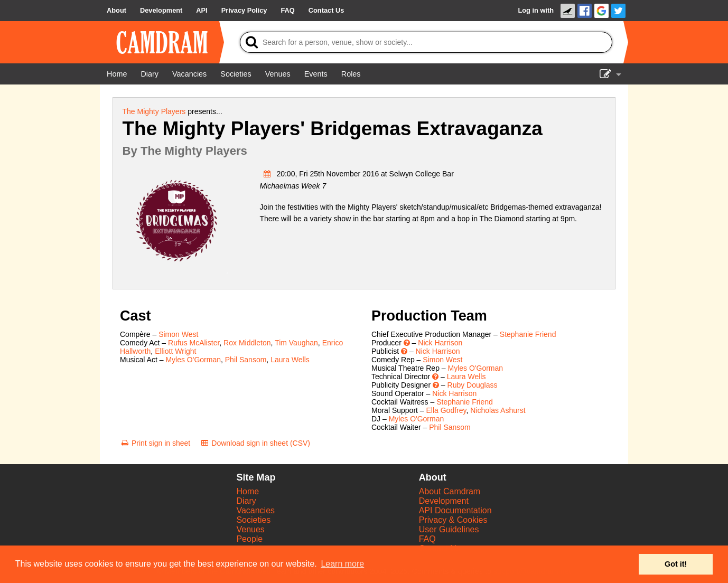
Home (248, 491)
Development (444, 501)
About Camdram (450, 491)
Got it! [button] (676, 564)
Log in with (536, 10)
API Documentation (455, 510)
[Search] (426, 42)
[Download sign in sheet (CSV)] (255, 443)
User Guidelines (449, 529)
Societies (253, 520)
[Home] (117, 74)
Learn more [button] (342, 564)
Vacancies (255, 510)
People (249, 539)
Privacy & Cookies (453, 520)
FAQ (427, 539)
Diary (246, 501)
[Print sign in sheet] (155, 443)
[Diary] (150, 74)
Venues (250, 529)
